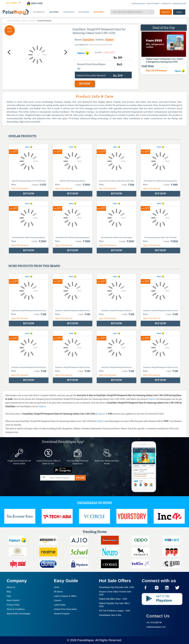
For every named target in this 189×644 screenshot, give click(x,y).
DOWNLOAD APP (179, 4)
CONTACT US (166, 4)
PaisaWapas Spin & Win (110, 615)
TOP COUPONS (84, 12)
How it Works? (13, 600)
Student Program (62, 614)
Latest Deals (60, 605)
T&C (79, 69)
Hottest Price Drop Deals (65, 609)
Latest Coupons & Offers (65, 596)
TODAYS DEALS (69, 12)
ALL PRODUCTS (39, 12)
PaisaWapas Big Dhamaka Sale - (117, 587)
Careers (58, 600)
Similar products (22, 136)
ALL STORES (54, 12)
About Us (11, 587)
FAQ (9, 596)
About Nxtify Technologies (19, 614)
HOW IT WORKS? (153, 4)
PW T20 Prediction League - (115, 611)
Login (179, 12)
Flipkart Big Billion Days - (113, 599)
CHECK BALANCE (139, 4)
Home (57, 587)
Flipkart (109, 40)
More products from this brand (34, 266)
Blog (9, 592)
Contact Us (158, 616)
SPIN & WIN (34, 3)
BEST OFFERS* (99, 12)
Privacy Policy (13, 605)
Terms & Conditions (16, 609)
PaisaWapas (86, 640)
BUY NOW (85, 84)
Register (166, 12)
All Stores (58, 592)
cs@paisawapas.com (156, 627)
